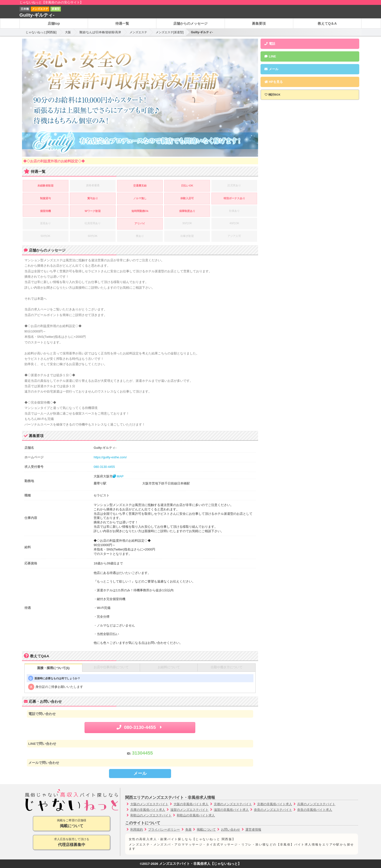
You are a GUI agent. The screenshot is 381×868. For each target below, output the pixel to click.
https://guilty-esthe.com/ (110, 457)
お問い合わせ (230, 830)
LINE (270, 56)
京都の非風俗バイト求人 (275, 804)
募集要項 (259, 23)
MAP (118, 476)
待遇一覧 (122, 23)
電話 (270, 44)
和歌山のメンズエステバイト (151, 815)
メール (140, 773)
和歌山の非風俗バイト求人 (196, 815)
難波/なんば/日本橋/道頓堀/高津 (100, 32)
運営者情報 (253, 830)
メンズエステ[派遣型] (170, 32)
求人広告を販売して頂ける (71, 842)
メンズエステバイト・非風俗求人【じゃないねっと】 (200, 864)
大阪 (68, 32)
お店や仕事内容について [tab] (111, 667)
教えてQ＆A (327, 23)
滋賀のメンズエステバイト (189, 810)
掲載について (206, 830)
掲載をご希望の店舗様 (71, 824)
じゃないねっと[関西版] (41, 32)
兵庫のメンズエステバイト (316, 804)
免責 (188, 830)
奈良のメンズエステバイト (273, 810)
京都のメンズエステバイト (233, 804)
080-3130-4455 (104, 467)
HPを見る (273, 82)
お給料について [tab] (169, 667)
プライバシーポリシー (164, 830)
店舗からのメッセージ (190, 23)
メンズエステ (138, 32)
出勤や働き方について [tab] (227, 667)
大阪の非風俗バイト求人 (191, 804)
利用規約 (137, 830)
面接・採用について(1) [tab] (53, 668)
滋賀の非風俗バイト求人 (231, 810)
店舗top (54, 23)
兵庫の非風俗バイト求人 (148, 810)
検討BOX (274, 95)
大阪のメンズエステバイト (149, 804)
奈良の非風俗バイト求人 (315, 810)
